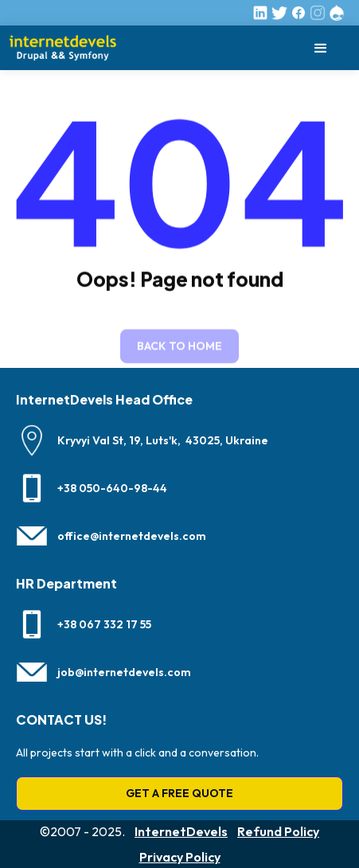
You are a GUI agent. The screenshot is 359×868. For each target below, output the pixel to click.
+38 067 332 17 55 (104, 624)
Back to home (179, 347)
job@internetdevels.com (124, 672)
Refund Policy (278, 831)
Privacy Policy (180, 857)
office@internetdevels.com (132, 536)
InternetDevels (181, 831)
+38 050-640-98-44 (112, 488)
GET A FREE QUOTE (179, 793)
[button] (321, 48)
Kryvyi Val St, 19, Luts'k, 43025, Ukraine (163, 440)
